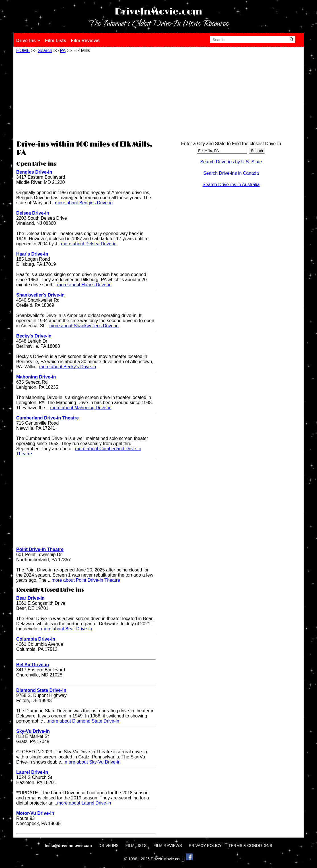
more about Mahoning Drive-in (81, 408)
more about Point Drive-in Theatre (86, 580)
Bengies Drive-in (34, 172)
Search (45, 51)
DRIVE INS (109, 846)
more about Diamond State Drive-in (84, 721)
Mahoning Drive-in (36, 377)
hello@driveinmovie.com (69, 846)
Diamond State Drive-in (41, 690)
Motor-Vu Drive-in (35, 813)
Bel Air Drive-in (33, 665)
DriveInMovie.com (158, 12)
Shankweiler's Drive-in (40, 295)
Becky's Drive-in (34, 336)
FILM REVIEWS (168, 846)
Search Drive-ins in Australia (231, 185)
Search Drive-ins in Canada (231, 173)
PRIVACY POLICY (205, 846)
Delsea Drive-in (33, 213)
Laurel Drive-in (32, 772)
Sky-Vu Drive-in (33, 731)
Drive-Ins (28, 41)
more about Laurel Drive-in (84, 803)
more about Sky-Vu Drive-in (93, 762)
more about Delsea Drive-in (89, 244)
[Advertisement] (86, 96)
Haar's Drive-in (32, 254)
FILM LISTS (136, 846)
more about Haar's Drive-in (84, 285)
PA (63, 51)
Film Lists (56, 41)
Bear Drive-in (30, 598)
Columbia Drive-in (36, 639)
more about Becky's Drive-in (68, 367)
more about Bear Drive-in (66, 629)
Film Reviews (85, 41)
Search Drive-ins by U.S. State (231, 162)
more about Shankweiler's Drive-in (84, 326)
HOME (23, 51)
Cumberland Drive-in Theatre (48, 418)
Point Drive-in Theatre (40, 549)
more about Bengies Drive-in (84, 203)
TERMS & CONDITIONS (250, 846)
